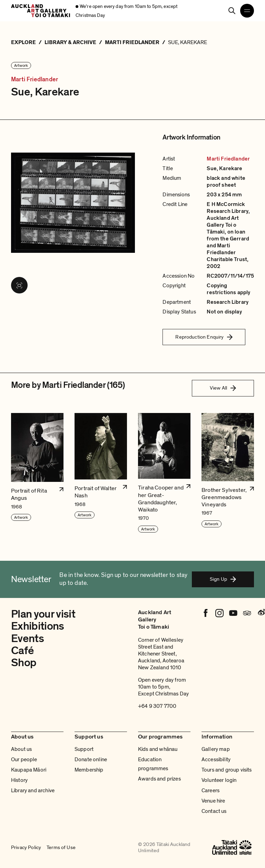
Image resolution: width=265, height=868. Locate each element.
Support (84, 749)
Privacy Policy (26, 847)
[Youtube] (233, 613)
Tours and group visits (227, 770)
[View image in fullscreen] (19, 285)
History (19, 780)
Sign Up (223, 579)
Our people (24, 759)
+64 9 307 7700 (157, 706)
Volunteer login (219, 780)
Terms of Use (61, 847)
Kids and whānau (158, 749)
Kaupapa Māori (29, 770)
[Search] (232, 11)
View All (223, 388)
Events (27, 639)
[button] (37, 473)
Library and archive (33, 790)
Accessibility (216, 759)
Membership (89, 770)
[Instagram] (219, 613)
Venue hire (213, 801)
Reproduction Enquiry (204, 337)
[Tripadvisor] (247, 613)
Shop (24, 663)
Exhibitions (38, 626)
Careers (210, 790)
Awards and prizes (159, 779)
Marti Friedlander (35, 80)
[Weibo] (261, 613)
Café (22, 651)
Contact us (214, 811)
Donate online (91, 759)
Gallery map (216, 749)
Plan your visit (43, 614)
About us (21, 749)
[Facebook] (206, 613)
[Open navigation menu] (247, 11)
